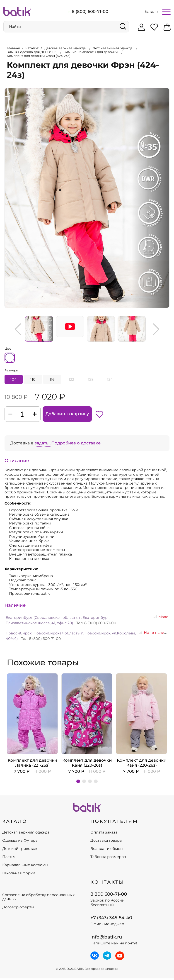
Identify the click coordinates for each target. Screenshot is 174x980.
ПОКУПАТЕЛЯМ (114, 823)
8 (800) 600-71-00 (90, 12)
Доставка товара (106, 842)
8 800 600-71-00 (109, 896)
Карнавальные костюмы (25, 867)
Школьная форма (19, 875)
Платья (9, 859)
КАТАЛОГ (17, 823)
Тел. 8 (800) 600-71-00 (96, 625)
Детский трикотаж (20, 851)
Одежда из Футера (20, 842)
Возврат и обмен (107, 851)
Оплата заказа (104, 834)
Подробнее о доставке (76, 445)
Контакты (107, 884)
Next (156, 328)
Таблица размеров (108, 859)
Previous (18, 328)
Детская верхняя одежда (26, 834)
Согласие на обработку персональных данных (38, 899)
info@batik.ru (106, 939)
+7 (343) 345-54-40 (111, 919)
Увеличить (5, 87)
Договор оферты (18, 909)
